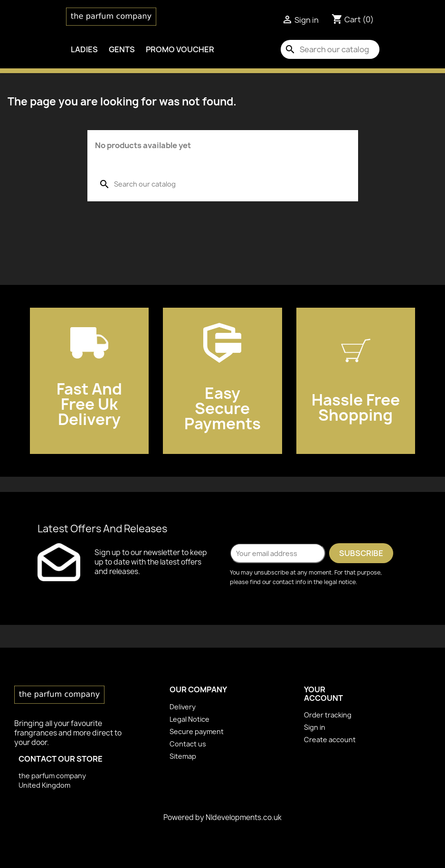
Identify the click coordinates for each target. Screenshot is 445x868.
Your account (323, 694)
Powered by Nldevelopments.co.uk (222, 817)
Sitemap (183, 756)
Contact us (188, 744)
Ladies (84, 49)
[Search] (330, 49)
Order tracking (328, 715)
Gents (122, 49)
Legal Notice (189, 719)
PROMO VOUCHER (180, 49)
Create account (330, 740)
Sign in (315, 727)
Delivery (183, 707)
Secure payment (197, 731)
